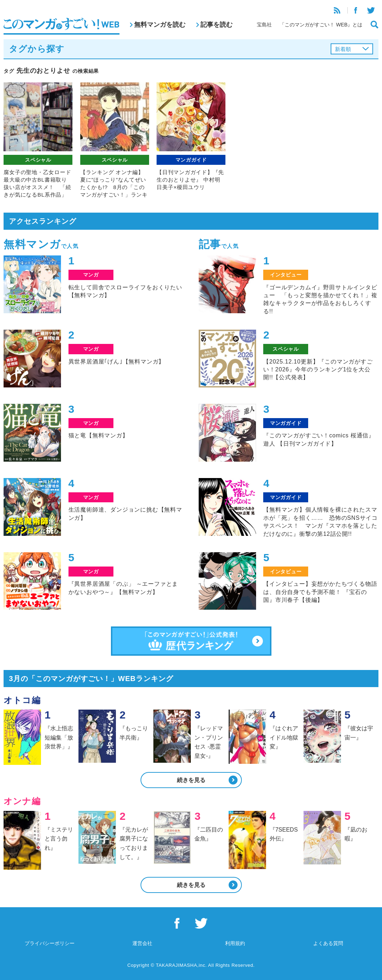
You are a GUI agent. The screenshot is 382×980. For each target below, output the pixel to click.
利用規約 (235, 943)
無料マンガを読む (160, 25)
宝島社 (264, 25)
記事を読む (217, 25)
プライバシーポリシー (50, 943)
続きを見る (191, 780)
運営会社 (142, 943)
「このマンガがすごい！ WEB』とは (321, 25)
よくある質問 (328, 943)
